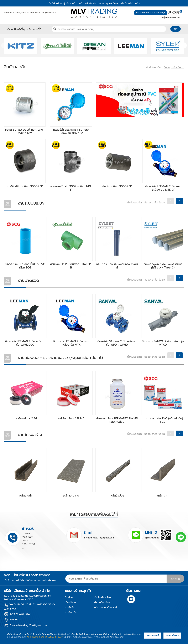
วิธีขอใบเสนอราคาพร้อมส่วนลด (151, 13)
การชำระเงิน (71, 612)
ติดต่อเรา (70, 597)
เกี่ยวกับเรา (70, 602)
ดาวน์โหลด (35, 13)
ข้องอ (167, 67)
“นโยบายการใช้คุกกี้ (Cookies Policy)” (45, 637)
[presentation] (4, 46)
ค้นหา (175, 29)
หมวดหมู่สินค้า (21, 13)
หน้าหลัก (8, 13)
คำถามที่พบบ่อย (102, 602)
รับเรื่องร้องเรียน (103, 597)
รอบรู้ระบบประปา (49, 13)
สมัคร (175, 579)
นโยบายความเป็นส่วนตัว (106, 607)
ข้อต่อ (181, 67)
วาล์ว (174, 67)
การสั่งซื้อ (70, 607)
